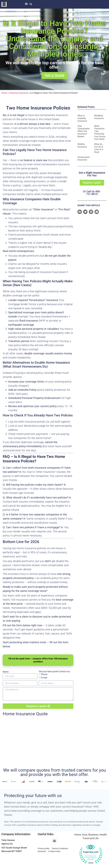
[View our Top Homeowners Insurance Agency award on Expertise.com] (91, 855)
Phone (44, 675)
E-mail (44, 678)
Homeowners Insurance (84, 159)
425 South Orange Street (14, 848)
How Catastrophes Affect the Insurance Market (84, 132)
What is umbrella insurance (82, 119)
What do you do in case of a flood (99, 149)
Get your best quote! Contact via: (54, 672)
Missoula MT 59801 (12, 852)
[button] (26, 4)
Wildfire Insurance (82, 146)
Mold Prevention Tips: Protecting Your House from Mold (100, 133)
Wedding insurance (99, 117)
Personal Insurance (19, 93)
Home (4, 93)
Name (6, 672)
